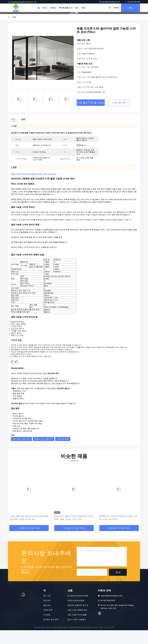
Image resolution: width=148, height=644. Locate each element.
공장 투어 (47, 614)
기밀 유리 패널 (63, 453)
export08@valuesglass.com (109, 2)
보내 (118, 586)
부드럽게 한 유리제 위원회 (78, 609)
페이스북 (100, 627)
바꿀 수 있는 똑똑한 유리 (77, 624)
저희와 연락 (48, 624)
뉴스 (77, 8)
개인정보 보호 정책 (51, 633)
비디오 (53, 8)
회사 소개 (47, 609)
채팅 (131, 8)
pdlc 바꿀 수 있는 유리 (21, 453)
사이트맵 (47, 628)
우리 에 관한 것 (65, 8)
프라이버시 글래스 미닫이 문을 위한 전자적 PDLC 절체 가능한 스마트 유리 (74, 531)
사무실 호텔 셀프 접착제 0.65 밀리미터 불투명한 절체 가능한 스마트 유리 (29, 531)
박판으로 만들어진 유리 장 (78, 619)
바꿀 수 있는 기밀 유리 (44, 453)
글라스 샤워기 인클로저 (77, 633)
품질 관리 (47, 619)
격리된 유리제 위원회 (76, 614)
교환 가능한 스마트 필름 (77, 628)
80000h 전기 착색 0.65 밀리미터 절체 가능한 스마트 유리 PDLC (118, 531)
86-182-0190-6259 (133, 2)
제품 (45, 8)
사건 (83, 8)
